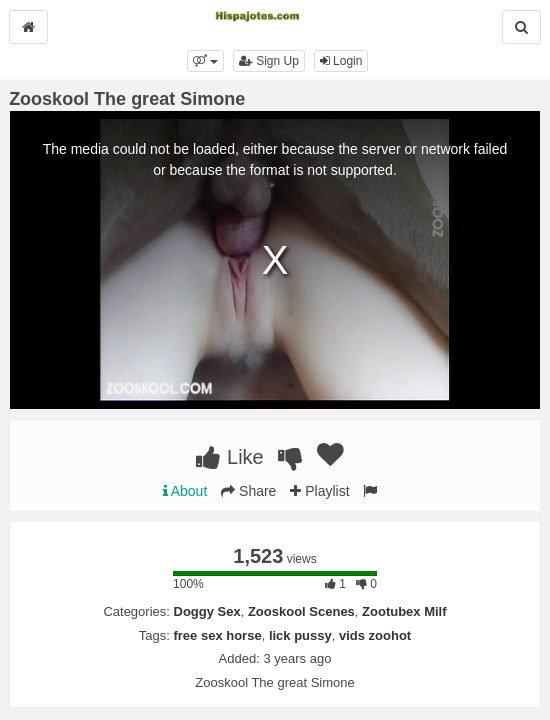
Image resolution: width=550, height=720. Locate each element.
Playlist (319, 491)
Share (248, 491)
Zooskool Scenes (301, 611)
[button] (205, 61)
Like (229, 457)
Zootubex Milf (404, 611)
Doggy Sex (207, 611)
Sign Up (269, 61)
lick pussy (300, 635)
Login (341, 61)
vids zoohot (375, 635)
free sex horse (217, 635)
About (185, 491)
